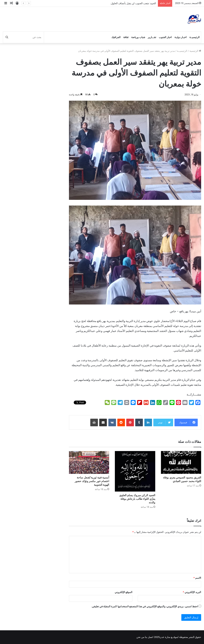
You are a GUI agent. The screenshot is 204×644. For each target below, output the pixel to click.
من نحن (140, 637)
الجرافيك (116, 37)
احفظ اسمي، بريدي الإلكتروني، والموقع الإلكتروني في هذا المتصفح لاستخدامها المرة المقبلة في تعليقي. (145, 606)
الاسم (197, 578)
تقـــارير (152, 37)
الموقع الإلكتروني (124, 592)
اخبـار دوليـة (181, 37)
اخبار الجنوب (165, 37)
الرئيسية (195, 51)
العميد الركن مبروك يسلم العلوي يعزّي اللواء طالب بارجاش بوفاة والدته (137, 499)
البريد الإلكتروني (192, 592)
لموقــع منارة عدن (169, 637)
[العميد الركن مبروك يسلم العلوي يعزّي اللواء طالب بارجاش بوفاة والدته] (135, 471)
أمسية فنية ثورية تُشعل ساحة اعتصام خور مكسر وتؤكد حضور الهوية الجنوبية (92, 481)
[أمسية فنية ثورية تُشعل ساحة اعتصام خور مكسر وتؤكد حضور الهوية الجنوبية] (89, 462)
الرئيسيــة (194, 37)
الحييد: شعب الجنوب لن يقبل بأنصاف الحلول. (133, 3)
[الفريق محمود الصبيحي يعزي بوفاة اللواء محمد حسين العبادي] (181, 462)
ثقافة (126, 37)
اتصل (151, 637)
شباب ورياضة (138, 37)
